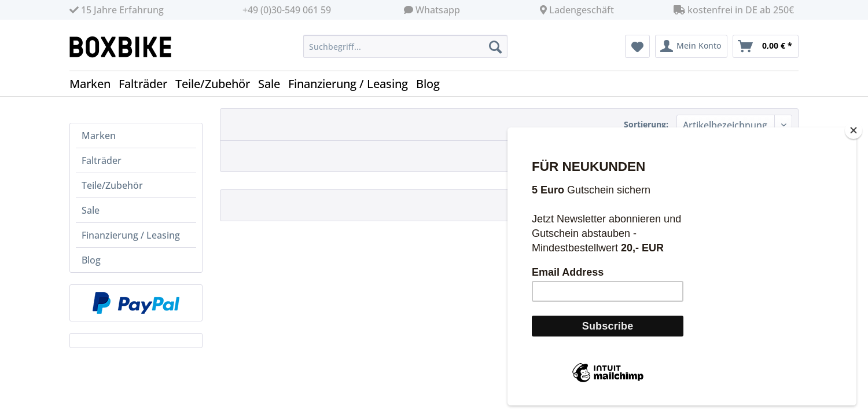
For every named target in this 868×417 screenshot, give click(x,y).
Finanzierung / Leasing (131, 235)
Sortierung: (646, 124)
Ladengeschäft (582, 10)
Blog (91, 260)
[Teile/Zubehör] (217, 84)
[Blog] (432, 84)
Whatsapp (438, 10)
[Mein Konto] (691, 46)
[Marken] (94, 84)
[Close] (854, 144)
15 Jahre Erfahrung (117, 10)
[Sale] (273, 84)
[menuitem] (405, 52)
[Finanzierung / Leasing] (352, 84)
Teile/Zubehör (112, 185)
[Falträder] (147, 84)
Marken (99, 136)
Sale (91, 210)
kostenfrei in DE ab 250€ (734, 10)
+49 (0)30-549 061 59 (287, 10)
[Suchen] (495, 46)
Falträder (102, 160)
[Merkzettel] (637, 46)
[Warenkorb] (766, 46)
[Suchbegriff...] (405, 46)
